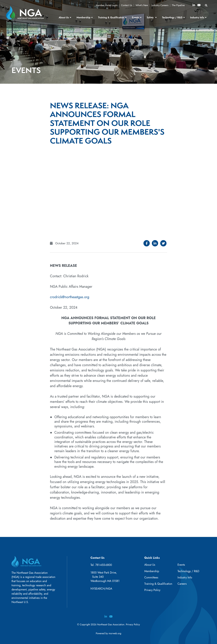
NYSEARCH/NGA (101, 589)
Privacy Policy (152, 590)
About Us (150, 565)
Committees (151, 577)
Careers (182, 584)
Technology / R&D (188, 571)
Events (181, 565)
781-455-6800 (104, 565)
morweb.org (115, 633)
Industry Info (185, 577)
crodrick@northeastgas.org (70, 297)
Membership (152, 571)
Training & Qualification (158, 584)
